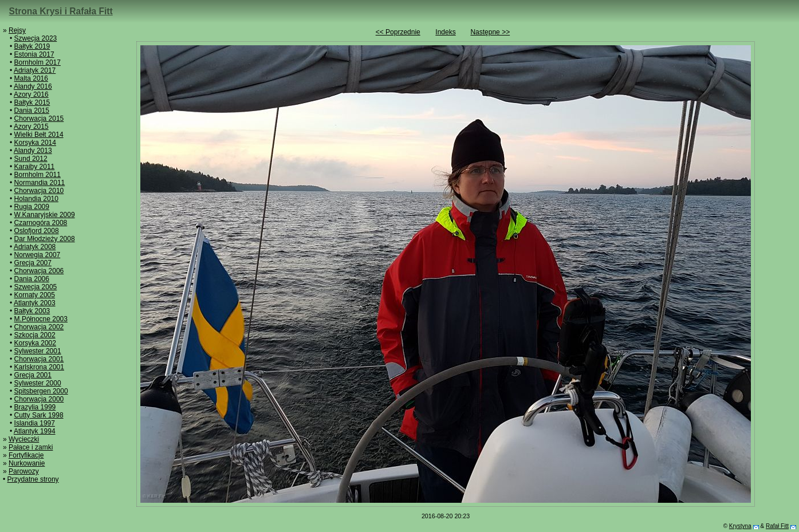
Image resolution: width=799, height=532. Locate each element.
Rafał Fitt (777, 526)
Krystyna (740, 526)
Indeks (445, 32)
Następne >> (490, 32)
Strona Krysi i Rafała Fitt (61, 11)
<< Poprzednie (398, 32)
